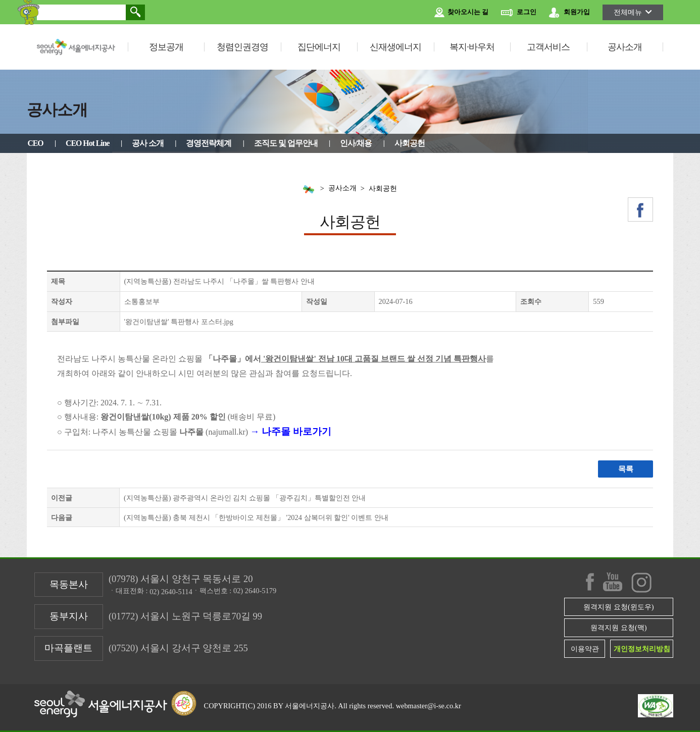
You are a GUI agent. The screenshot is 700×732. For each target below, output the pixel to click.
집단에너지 (319, 47)
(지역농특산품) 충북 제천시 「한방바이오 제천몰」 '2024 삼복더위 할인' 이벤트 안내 (256, 517)
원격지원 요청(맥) (618, 628)
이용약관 (585, 649)
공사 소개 (148, 143)
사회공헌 (410, 143)
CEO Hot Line (88, 143)
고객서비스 (548, 47)
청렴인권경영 (242, 47)
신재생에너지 (395, 47)
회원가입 (569, 13)
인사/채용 (356, 143)
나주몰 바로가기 (296, 431)
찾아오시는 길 (461, 13)
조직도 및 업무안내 (286, 143)
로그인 (519, 13)
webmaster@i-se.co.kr (429, 706)
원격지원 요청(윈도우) (618, 607)
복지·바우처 (472, 47)
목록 (626, 469)
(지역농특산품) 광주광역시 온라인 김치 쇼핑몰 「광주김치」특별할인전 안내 (245, 498)
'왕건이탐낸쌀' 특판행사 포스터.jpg (179, 322)
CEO (35, 143)
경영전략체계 (209, 143)
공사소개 (625, 47)
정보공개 (166, 47)
